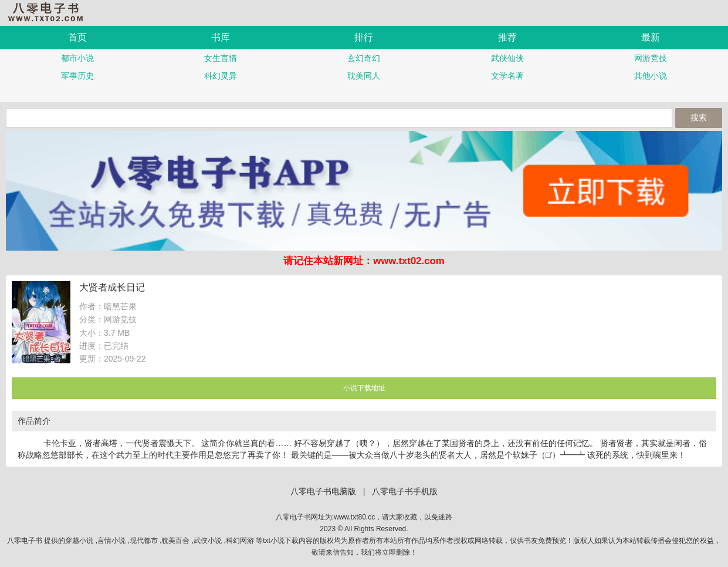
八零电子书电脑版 (323, 491)
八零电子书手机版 (50, 12)
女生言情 (221, 58)
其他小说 (651, 76)
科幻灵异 (221, 76)
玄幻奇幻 (364, 58)
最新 (651, 37)
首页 (77, 37)
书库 (221, 37)
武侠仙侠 (507, 58)
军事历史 (77, 76)
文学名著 (507, 76)
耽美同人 (364, 76)
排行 (364, 37)
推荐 (507, 37)
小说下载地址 (364, 388)
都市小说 (77, 58)
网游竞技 (651, 58)
